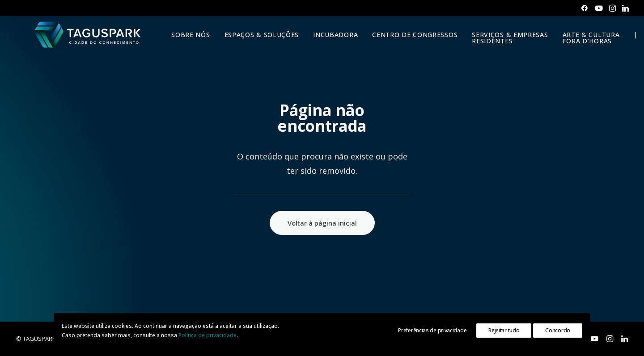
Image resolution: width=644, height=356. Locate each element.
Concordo (558, 330)
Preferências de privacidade (432, 330)
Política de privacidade (208, 335)
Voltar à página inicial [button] (322, 223)
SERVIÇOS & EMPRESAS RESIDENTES (504, 45)
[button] (585, 8)
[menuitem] (585, 8)
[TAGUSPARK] (85, 42)
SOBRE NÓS (184, 42)
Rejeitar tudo (504, 330)
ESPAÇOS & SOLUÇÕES (255, 42)
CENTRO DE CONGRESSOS (409, 42)
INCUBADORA (329, 42)
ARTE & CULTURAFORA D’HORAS (585, 45)
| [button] (629, 42)
